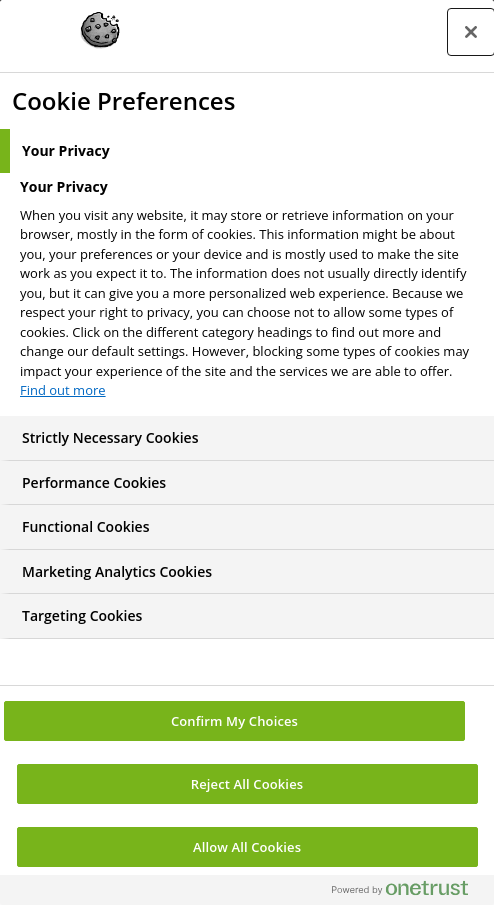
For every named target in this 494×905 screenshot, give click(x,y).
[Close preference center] (471, 32)
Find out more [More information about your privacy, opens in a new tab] (63, 390)
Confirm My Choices (234, 721)
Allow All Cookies (247, 847)
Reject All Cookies (247, 784)
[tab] (247, 151)
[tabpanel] (249, 294)
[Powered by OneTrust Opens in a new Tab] (408, 892)
